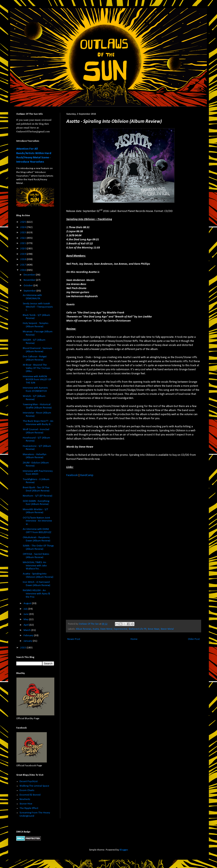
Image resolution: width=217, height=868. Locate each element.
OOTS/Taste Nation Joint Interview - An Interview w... (37, 521)
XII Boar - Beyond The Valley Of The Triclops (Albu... (37, 368)
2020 (23, 249)
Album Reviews (84, 629)
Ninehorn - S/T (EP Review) (38, 496)
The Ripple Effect (29, 808)
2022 (23, 238)
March (27, 630)
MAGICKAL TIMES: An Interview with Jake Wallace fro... (35, 566)
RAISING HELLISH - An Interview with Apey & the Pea (36, 594)
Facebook (72, 475)
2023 (23, 233)
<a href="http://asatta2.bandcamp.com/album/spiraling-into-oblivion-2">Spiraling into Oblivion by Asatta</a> (102, 548)
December (30, 275)
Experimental (120, 629)
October (28, 286)
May (26, 619)
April (26, 625)
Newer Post (74, 639)
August (28, 603)
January (28, 641)
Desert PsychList (29, 781)
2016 (23, 270)
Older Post (194, 639)
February (29, 635)
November (30, 280)
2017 (23, 265)
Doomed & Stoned (30, 795)
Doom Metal (106, 629)
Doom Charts (27, 790)
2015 (23, 648)
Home (134, 639)
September (30, 291)
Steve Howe (154, 629)
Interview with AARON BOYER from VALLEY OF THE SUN (37, 380)
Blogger (124, 850)
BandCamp (87, 475)
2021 (23, 243)
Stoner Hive (26, 804)
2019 (23, 254)
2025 (23, 222)
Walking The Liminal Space (34, 786)
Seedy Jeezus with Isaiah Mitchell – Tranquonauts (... (38, 307)
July (26, 609)
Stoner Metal (167, 629)
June (26, 614)
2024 (23, 227)
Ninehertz (25, 799)
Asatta (96, 629)
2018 (23, 259)
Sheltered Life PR (137, 629)
